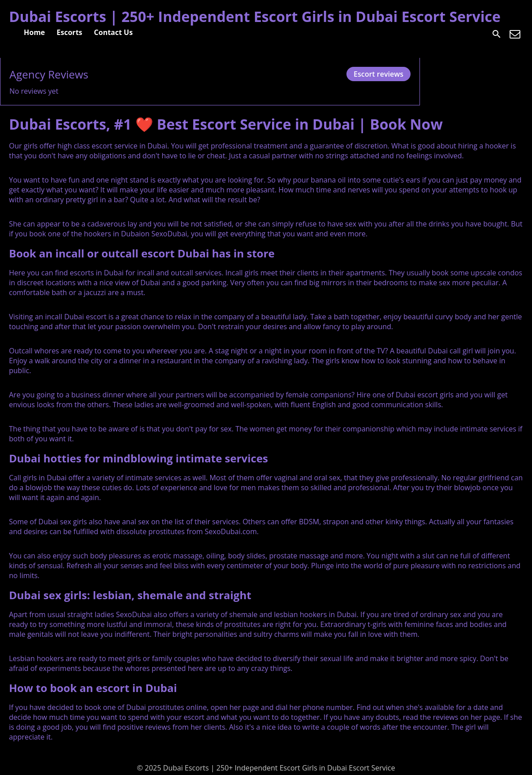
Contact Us (114, 32)
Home (34, 32)
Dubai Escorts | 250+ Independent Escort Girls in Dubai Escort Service (255, 16)
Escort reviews (378, 74)
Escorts (69, 32)
